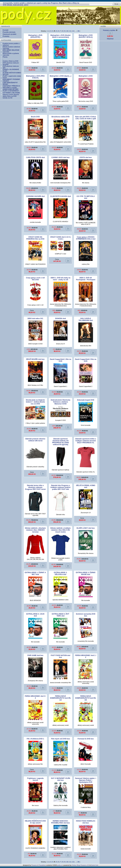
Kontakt (6, 30)
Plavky (5, 57)
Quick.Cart (95, 865)
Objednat (110, 39)
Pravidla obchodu (9, 32)
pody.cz (60, 865)
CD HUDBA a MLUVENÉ (11, 93)
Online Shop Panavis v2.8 (80, 865)
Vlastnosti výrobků (9, 34)
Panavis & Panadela (38, 865)
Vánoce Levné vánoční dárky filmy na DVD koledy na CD (11, 96)
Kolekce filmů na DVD (11, 61)
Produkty (6, 36)
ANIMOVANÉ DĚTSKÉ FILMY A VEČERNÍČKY (11, 90)
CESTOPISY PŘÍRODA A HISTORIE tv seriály (11, 87)
